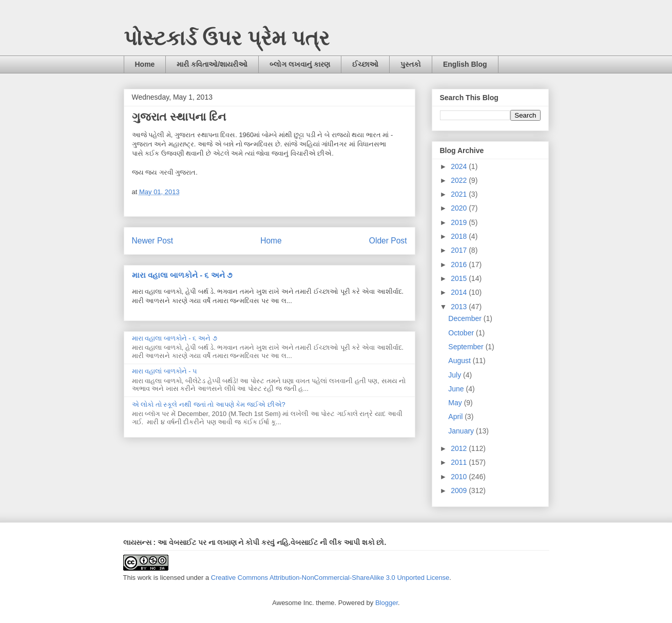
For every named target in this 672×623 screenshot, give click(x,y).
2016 (460, 265)
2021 (460, 194)
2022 (460, 180)
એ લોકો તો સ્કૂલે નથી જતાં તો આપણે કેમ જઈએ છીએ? (209, 404)
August (460, 361)
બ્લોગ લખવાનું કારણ (300, 64)
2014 (460, 292)
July (456, 375)
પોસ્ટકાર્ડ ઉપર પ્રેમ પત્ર (227, 38)
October (462, 333)
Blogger (387, 603)
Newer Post (153, 241)
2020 (460, 208)
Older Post (388, 241)
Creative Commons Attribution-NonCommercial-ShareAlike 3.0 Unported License (330, 578)
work (145, 578)
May (456, 403)
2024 (460, 166)
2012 (460, 448)
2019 (460, 222)
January (462, 431)
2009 (460, 490)
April (456, 417)
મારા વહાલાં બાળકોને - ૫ (165, 371)
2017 (460, 250)
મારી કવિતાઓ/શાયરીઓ (212, 64)
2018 (460, 236)
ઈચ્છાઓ (365, 64)
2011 (460, 462)
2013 (460, 307)
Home (145, 64)
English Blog (465, 64)
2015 (460, 278)
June (457, 389)
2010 (460, 477)
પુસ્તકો (411, 64)
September (467, 347)
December (466, 318)
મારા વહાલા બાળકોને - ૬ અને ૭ (182, 275)
